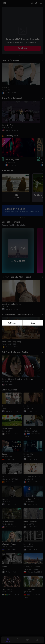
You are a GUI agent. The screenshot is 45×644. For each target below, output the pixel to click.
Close (33, 323)
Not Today (12, 323)
